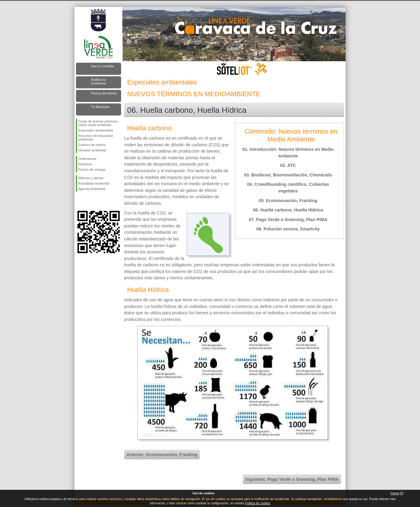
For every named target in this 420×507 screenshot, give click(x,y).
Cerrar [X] (397, 493)
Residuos (85, 164)
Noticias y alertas (91, 178)
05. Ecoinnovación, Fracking (288, 201)
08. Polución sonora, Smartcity (288, 229)
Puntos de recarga (92, 170)
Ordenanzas (87, 159)
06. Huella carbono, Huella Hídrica (288, 210)
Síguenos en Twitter (89, 201)
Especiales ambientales (96, 130)
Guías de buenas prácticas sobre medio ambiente (98, 123)
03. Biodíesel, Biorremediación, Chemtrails (288, 175)
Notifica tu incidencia (98, 81)
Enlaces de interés (92, 145)
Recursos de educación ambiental (96, 138)
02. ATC (288, 165)
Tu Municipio (100, 107)
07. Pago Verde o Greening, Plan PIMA (288, 220)
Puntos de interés (104, 93)
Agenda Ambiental (92, 189)
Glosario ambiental (92, 150)
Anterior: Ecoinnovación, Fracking (162, 455)
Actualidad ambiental (94, 183)
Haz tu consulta (102, 66)
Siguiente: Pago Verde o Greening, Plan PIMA (292, 479)
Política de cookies (258, 503)
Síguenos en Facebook (80, 201)
